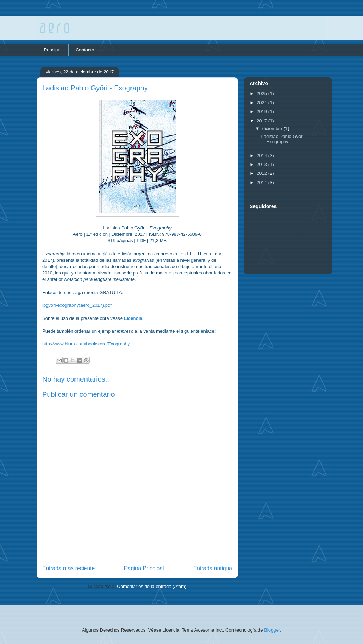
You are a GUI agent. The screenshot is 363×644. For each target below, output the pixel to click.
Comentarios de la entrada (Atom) (152, 586)
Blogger (272, 630)
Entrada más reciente (68, 568)
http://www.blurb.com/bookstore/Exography (86, 344)
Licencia (133, 318)
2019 (263, 112)
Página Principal (144, 568)
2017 (263, 121)
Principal (53, 50)
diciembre (273, 129)
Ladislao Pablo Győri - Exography (284, 139)
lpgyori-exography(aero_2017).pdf (77, 305)
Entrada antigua (213, 568)
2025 (263, 93)
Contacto (85, 50)
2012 (263, 173)
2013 (263, 164)
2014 (263, 156)
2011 (263, 182)
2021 (263, 103)
